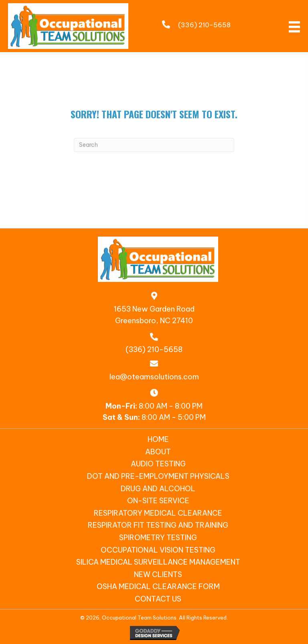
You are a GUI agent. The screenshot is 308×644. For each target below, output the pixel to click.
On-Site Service (158, 501)
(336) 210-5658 (204, 25)
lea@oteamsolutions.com (154, 377)
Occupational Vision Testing (158, 550)
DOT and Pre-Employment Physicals (158, 476)
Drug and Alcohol (158, 489)
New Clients (158, 574)
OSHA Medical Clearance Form (158, 586)
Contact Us (158, 599)
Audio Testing (158, 464)
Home (158, 439)
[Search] (154, 145)
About (158, 452)
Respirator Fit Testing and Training (158, 525)
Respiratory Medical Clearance (158, 513)
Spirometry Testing (158, 538)
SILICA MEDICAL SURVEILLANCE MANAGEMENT (158, 562)
